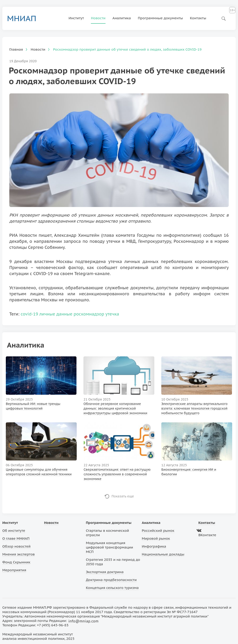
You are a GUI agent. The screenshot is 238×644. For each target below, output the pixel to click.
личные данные (56, 314)
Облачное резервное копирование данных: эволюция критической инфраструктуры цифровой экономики (115, 408)
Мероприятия (14, 570)
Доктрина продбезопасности (111, 580)
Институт (76, 18)
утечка (112, 314)
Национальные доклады (163, 554)
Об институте (14, 531)
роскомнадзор (89, 314)
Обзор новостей (17, 546)
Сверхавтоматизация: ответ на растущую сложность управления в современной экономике (117, 474)
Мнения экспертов (19, 554)
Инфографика (154, 546)
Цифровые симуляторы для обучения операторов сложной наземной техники (39, 472)
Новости (98, 18)
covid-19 (29, 314)
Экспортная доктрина (105, 572)
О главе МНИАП (16, 538)
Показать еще (123, 496)
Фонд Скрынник (16, 562)
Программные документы (160, 18)
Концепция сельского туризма (112, 588)
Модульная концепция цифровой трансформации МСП (109, 547)
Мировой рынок (156, 538)
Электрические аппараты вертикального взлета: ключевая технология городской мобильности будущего (194, 408)
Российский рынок (158, 531)
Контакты (198, 18)
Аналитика (122, 18)
